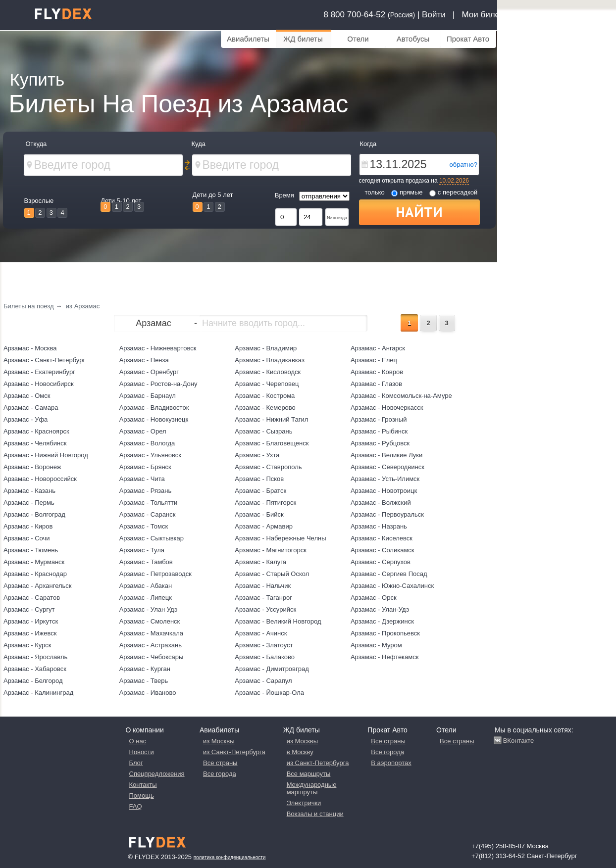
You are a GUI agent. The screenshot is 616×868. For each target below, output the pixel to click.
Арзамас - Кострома (265, 396)
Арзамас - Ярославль (35, 657)
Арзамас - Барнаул (148, 396)
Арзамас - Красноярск (36, 431)
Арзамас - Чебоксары (152, 657)
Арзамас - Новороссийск (40, 479)
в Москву (300, 752)
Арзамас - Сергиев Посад (389, 574)
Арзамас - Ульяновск (150, 455)
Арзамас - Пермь (29, 503)
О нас (138, 741)
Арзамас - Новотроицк (384, 491)
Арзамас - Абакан (146, 586)
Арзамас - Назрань (379, 526)
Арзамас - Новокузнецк (154, 419)
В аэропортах (391, 763)
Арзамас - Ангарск (378, 348)
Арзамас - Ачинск (261, 633)
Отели (358, 39)
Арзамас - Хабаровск (35, 669)
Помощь (142, 796)
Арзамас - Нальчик (263, 586)
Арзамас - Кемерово (265, 408)
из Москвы (219, 741)
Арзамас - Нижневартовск (158, 348)
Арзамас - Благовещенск (272, 443)
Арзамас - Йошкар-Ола (269, 693)
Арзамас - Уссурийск (265, 609)
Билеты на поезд (29, 306)
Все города (220, 774)
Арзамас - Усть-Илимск (385, 479)
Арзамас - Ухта (257, 455)
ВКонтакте (519, 741)
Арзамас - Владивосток (154, 408)
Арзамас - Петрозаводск (155, 574)
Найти (419, 212)
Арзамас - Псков (259, 479)
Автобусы (413, 39)
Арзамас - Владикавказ (270, 360)
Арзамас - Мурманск (34, 562)
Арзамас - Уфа (26, 419)
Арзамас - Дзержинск (382, 621)
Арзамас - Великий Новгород (278, 621)
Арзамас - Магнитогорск (271, 550)
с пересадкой (453, 192)
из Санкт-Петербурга (234, 752)
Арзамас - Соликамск (383, 550)
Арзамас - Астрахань (151, 645)
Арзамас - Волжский (381, 503)
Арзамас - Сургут (29, 609)
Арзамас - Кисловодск (268, 372)
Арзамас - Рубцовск (380, 443)
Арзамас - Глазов (376, 384)
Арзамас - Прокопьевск (385, 633)
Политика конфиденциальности (230, 857)
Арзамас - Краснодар (35, 574)
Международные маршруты (312, 788)
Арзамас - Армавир (264, 526)
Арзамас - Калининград (38, 693)
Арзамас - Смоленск (150, 621)
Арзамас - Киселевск (382, 538)
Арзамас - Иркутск (31, 621)
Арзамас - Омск (27, 396)
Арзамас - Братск (260, 491)
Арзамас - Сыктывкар (152, 538)
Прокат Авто (468, 39)
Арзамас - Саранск (148, 514)
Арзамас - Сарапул (263, 681)
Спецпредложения (157, 774)
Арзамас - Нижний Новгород (46, 455)
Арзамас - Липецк (146, 598)
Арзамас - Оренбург (149, 372)
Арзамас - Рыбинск (379, 431)
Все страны (220, 763)
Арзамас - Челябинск (35, 443)
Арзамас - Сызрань (263, 431)
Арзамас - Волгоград (34, 514)
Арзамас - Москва (30, 348)
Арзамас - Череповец (267, 384)
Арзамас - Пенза (144, 360)
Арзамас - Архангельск (37, 586)
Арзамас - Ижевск (30, 633)
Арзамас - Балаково (265, 657)
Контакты (143, 785)
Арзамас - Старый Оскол (272, 574)
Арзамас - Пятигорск (265, 503)
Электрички (304, 803)
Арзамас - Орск (374, 598)
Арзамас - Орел (143, 431)
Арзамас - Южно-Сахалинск (392, 586)
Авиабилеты (248, 39)
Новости (142, 752)
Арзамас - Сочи (27, 538)
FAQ (136, 806)
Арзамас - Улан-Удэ (380, 609)
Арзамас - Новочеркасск (387, 408)
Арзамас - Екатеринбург (39, 372)
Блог (136, 763)
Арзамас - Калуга (260, 562)
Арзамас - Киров (28, 526)
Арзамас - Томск (144, 526)
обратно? (463, 165)
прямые (407, 192)
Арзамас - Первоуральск (387, 514)
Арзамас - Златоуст (264, 645)
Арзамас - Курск (27, 645)
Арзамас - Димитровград (272, 669)
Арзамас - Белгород (33, 681)
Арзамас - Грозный (379, 419)
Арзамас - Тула (142, 550)
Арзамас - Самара (31, 408)
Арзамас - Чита (142, 479)
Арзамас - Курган (145, 669)
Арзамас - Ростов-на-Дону (158, 384)
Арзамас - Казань (29, 491)
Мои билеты (485, 15)
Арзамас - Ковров (377, 372)
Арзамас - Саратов (32, 598)
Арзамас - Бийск (259, 514)
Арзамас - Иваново (148, 693)
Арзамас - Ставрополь (268, 467)
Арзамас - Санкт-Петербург (44, 360)
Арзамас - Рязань (146, 491)
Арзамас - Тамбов (146, 562)
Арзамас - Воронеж (32, 467)
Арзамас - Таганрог (263, 598)
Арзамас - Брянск (145, 467)
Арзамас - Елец (374, 360)
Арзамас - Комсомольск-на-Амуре (401, 396)
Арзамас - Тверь (144, 681)
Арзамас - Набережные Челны (280, 538)
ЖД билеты (303, 39)
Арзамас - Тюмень (31, 550)
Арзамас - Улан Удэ (149, 609)
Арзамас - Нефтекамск (385, 657)
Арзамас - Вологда (147, 443)
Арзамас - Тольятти (149, 503)
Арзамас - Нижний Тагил (271, 419)
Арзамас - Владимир (266, 348)
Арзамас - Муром (376, 645)
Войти (434, 15)
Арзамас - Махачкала (151, 633)
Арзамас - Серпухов (381, 562)
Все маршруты (309, 774)
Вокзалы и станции (315, 814)
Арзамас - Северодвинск (387, 467)
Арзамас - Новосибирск (39, 384)
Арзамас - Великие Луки (386, 455)
